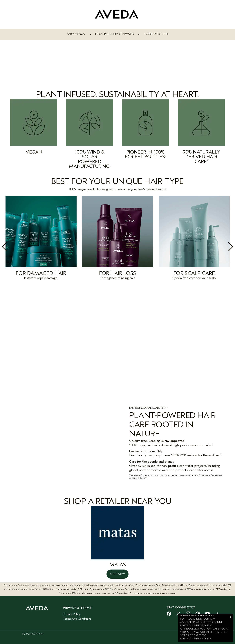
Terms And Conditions (77, 616)
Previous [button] (12, 247)
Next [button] (223, 247)
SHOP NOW (117, 571)
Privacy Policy (72, 611)
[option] (41, 239)
